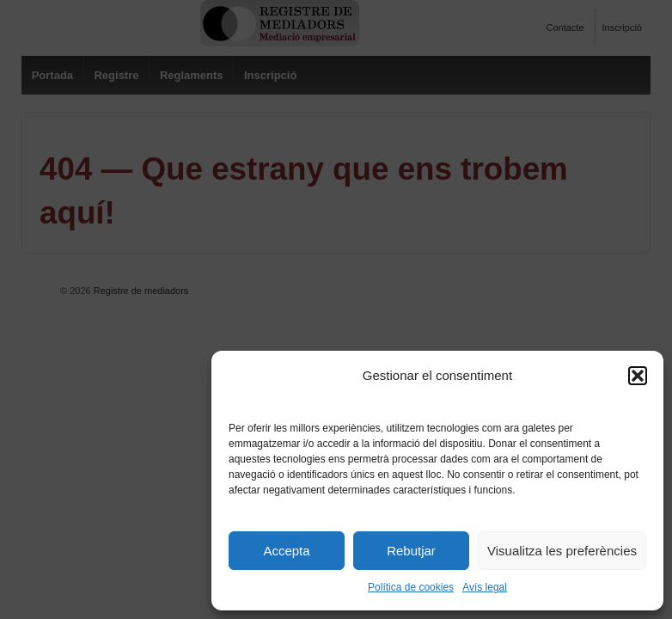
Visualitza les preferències (562, 551)
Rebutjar (411, 551)
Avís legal (485, 587)
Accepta (286, 551)
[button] (638, 376)
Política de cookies (411, 587)
